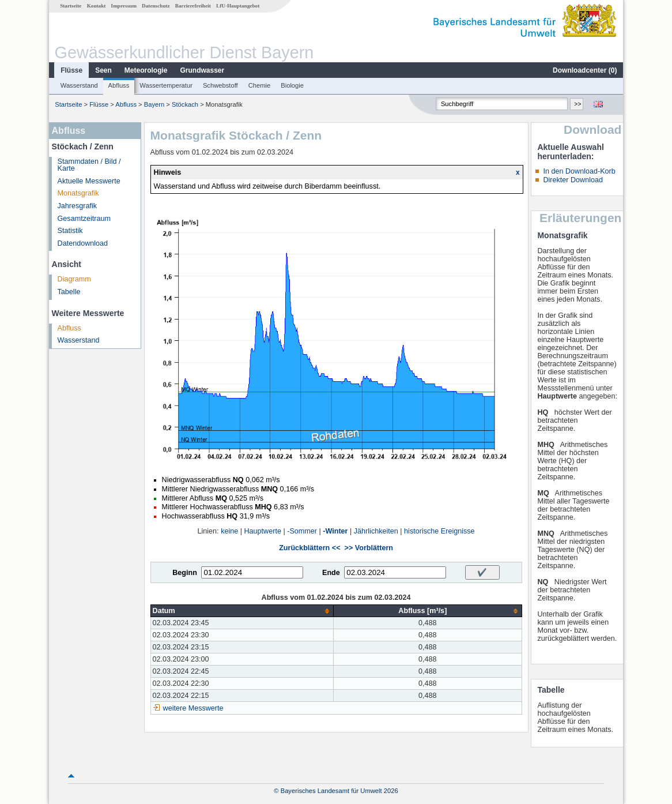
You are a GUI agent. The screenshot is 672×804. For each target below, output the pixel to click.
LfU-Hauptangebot (238, 6)
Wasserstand (79, 85)
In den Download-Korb (579, 171)
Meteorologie (146, 70)
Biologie (292, 85)
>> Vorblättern (369, 548)
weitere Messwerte (193, 708)
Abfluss (119, 85)
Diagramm (74, 279)
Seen (103, 70)
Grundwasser (203, 70)
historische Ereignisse (439, 531)
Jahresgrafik (78, 206)
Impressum (124, 6)
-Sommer (302, 531)
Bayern (154, 104)
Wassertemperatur (166, 85)
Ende (331, 573)
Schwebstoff (220, 85)
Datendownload (83, 243)
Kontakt (97, 6)
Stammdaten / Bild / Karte (89, 165)
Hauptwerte (263, 531)
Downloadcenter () (585, 70)
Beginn (185, 573)
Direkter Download (573, 180)
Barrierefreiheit (193, 6)
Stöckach (185, 104)
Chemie (260, 85)
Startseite (71, 6)
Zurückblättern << (309, 548)
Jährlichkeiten (376, 531)
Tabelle (69, 292)
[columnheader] (242, 611)
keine (229, 531)
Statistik (70, 231)
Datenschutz (156, 6)
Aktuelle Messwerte (89, 181)
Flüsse (71, 70)
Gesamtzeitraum (84, 219)
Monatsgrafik (78, 193)
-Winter (335, 531)
